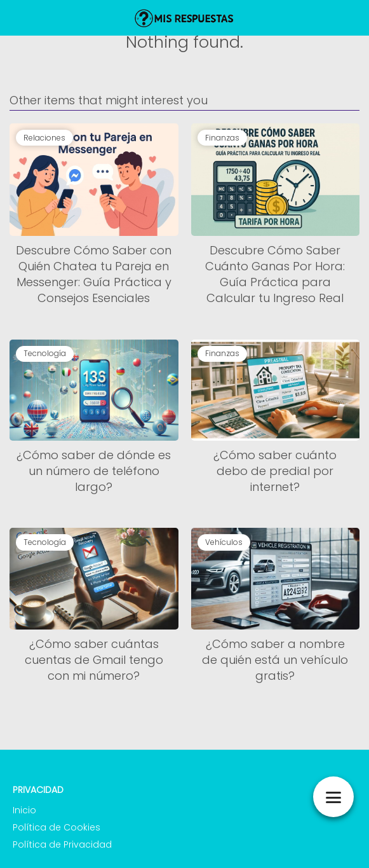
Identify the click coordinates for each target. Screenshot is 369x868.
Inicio (24, 810)
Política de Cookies (57, 827)
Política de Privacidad (62, 844)
